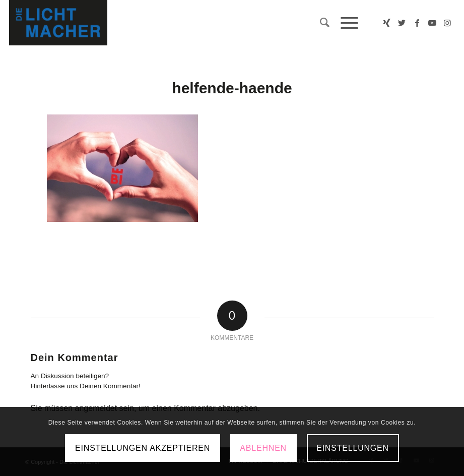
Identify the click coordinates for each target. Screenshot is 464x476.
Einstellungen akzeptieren (143, 448)
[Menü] (344, 23)
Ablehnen (263, 448)
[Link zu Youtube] (432, 23)
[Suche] (320, 23)
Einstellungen (353, 448)
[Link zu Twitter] (402, 23)
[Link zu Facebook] (417, 23)
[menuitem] (320, 23)
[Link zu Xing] (387, 23)
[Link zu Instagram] (447, 23)
